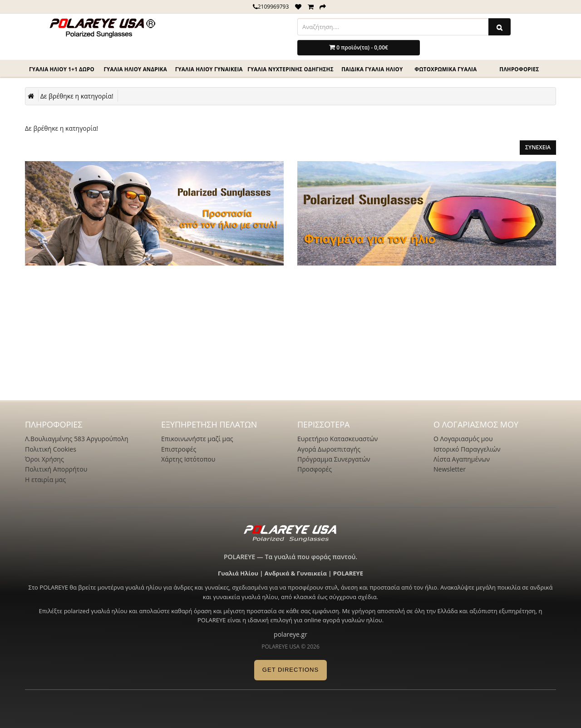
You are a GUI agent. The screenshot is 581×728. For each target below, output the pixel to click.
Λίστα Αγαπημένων (462, 459)
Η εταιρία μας (45, 480)
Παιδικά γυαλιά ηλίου (372, 69)
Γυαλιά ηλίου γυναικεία (209, 69)
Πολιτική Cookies (51, 449)
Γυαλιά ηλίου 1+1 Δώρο (62, 69)
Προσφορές (315, 469)
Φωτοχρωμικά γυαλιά (446, 69)
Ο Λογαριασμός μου (463, 439)
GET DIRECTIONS (290, 670)
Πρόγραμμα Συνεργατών (334, 459)
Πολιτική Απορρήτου (56, 469)
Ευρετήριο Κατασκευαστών (337, 439)
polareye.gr (290, 634)
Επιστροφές (179, 449)
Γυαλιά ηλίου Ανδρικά (135, 69)
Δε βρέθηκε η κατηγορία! (77, 96)
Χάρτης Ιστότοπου (188, 459)
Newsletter (450, 469)
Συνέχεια (538, 147)
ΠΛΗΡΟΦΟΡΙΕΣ (519, 69)
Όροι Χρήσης (44, 459)
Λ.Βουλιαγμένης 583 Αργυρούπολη (77, 439)
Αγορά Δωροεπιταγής (329, 449)
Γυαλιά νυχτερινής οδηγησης (290, 69)
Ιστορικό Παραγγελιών (467, 449)
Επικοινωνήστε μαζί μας (197, 439)
